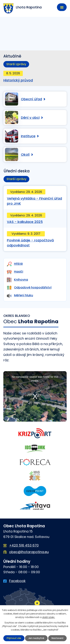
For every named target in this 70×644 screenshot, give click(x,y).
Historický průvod (18, 80)
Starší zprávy (16, 64)
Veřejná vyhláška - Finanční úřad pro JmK (34, 201)
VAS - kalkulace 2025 (25, 222)
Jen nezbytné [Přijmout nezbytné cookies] (36, 638)
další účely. (49, 617)
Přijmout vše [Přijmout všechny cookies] (14, 638)
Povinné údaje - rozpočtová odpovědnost (30, 243)
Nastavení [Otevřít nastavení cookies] (57, 638)
